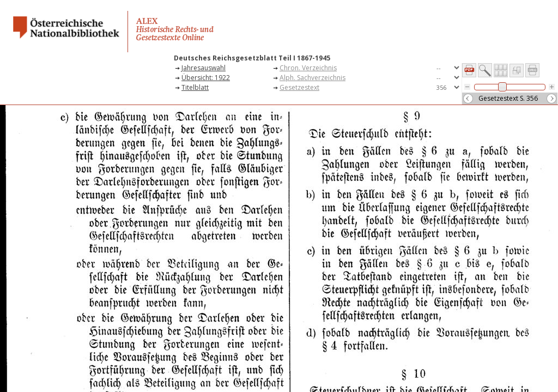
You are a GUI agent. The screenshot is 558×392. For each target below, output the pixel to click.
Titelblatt (195, 87)
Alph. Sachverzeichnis (313, 78)
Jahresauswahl (204, 68)
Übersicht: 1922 (206, 78)
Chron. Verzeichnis (308, 68)
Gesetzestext (299, 87)
